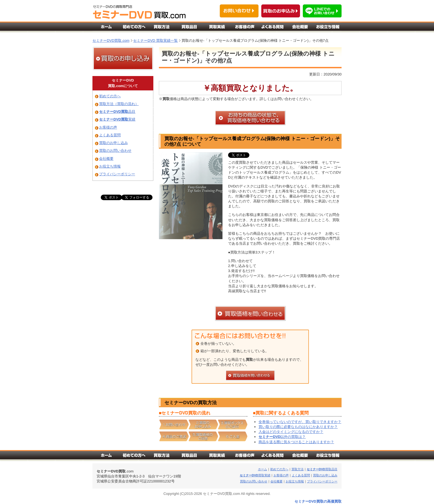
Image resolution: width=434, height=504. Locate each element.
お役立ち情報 (110, 166)
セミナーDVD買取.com (111, 41)
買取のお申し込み (113, 143)
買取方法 (298, 469)
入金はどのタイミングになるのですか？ (291, 432)
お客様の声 (108, 127)
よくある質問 (110, 135)
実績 (117, 119)
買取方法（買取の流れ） (119, 104)
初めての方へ (110, 96)
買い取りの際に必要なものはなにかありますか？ (298, 427)
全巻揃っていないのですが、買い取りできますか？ (300, 422)
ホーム (263, 469)
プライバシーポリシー (117, 174)
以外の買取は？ (282, 437)
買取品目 (322, 469)
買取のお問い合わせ (115, 151)
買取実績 (255, 475)
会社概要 (106, 159)
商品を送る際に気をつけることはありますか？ (296, 442)
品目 (117, 112)
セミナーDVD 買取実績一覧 (155, 41)
